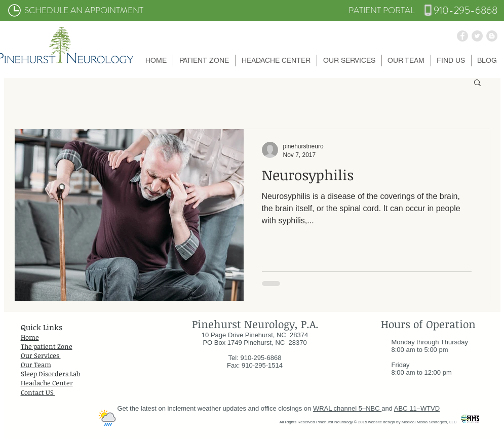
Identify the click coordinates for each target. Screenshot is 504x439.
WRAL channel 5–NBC (347, 408)
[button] (204, 61)
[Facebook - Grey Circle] (462, 36)
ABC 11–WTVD (417, 408)
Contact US (38, 392)
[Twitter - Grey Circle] (477, 36)
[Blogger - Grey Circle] (492, 36)
